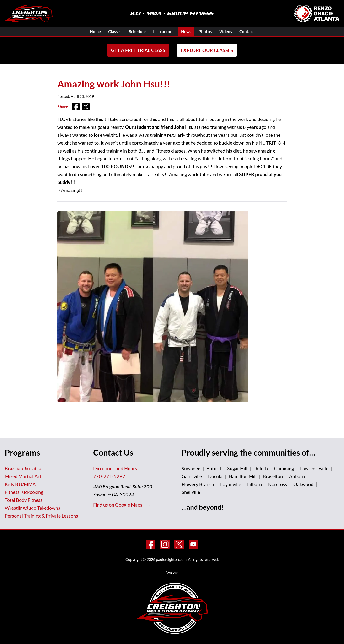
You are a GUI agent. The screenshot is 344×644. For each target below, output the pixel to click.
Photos (209, 32)
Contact (253, 32)
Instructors (163, 32)
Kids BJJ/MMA (20, 484)
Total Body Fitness (24, 500)
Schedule (135, 32)
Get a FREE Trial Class (138, 51)
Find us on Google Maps (118, 505)
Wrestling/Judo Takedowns (32, 508)
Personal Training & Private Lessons (41, 516)
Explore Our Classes (207, 51)
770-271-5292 (109, 476)
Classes (110, 32)
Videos (231, 32)
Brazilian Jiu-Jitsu (23, 469)
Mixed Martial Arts (24, 476)
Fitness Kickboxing (24, 492)
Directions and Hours (115, 469)
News (188, 32)
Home (89, 32)
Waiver (172, 573)
